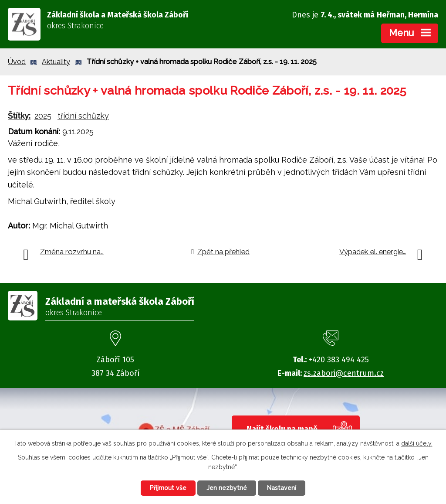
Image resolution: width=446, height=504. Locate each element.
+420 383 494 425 (339, 360)
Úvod (17, 62)
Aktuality (56, 62)
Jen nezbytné (227, 488)
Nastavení (282, 488)
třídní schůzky (83, 116)
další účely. (417, 443)
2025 (43, 116)
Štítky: (19, 116)
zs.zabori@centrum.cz (344, 373)
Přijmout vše (168, 488)
